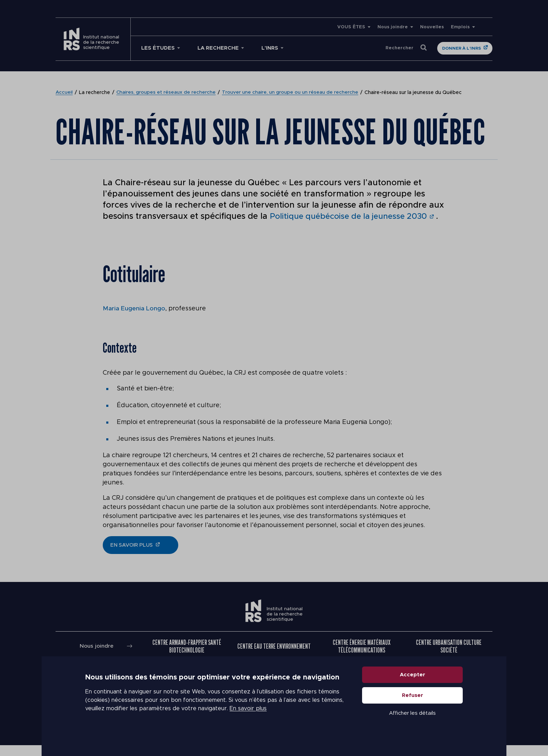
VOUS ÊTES (351, 27)
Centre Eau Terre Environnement (274, 657)
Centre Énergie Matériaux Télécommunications (362, 657)
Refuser (413, 708)
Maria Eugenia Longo (134, 319)
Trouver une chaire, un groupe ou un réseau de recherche (291, 93)
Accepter (413, 687)
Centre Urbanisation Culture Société (449, 657)
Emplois (460, 27)
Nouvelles (432, 27)
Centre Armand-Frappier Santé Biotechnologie (187, 657)
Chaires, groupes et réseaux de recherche (167, 93)
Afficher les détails (412, 726)
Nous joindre (393, 27)
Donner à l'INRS (462, 48)
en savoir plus (132, 556)
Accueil (64, 93)
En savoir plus (248, 721)
